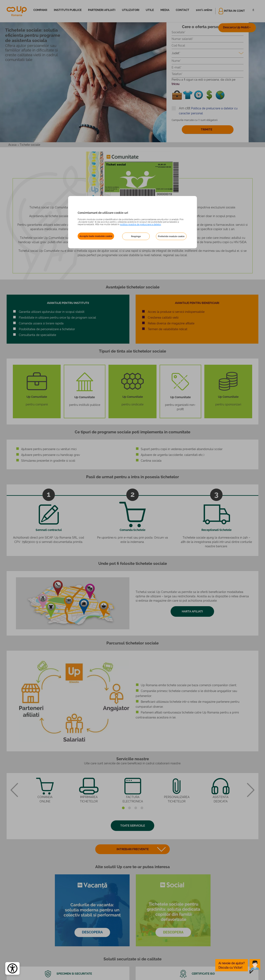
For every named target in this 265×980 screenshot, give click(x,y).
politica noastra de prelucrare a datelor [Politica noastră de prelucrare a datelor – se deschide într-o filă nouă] (140, 224)
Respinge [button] (136, 236)
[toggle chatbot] (238, 965)
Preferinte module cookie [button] (171, 236)
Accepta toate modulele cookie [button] (96, 236)
